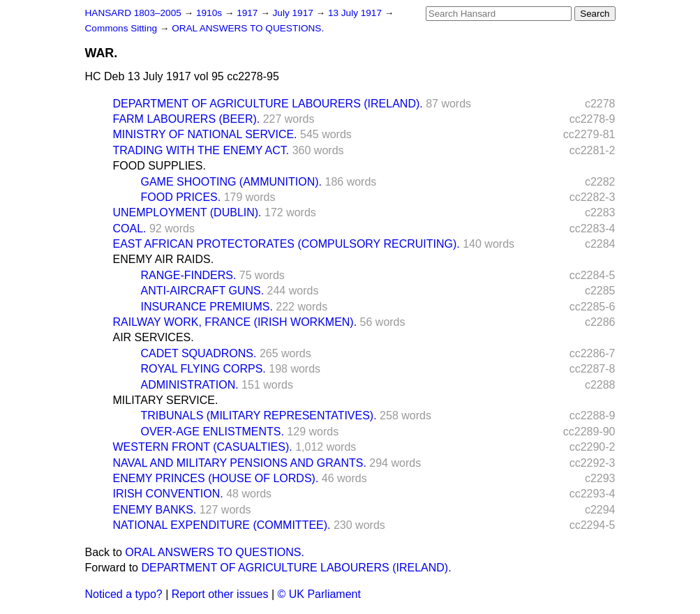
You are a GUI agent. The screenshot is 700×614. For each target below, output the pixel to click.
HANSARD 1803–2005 (133, 13)
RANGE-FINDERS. (189, 275)
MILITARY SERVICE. (166, 400)
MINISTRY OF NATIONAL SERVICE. (205, 134)
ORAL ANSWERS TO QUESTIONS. (248, 28)
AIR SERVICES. (154, 337)
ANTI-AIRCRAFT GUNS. (203, 291)
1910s (210, 13)
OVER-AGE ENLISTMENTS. (213, 432)
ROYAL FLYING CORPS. (203, 369)
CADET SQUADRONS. (199, 353)
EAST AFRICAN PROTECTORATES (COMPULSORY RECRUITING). (286, 244)
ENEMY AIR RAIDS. (164, 259)
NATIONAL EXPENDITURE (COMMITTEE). (222, 525)
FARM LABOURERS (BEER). (187, 119)
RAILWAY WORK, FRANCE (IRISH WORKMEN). (235, 322)
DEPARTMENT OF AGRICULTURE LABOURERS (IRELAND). (268, 104)
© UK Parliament (319, 594)
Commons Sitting (122, 28)
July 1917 (295, 13)
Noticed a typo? (124, 594)
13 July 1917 (356, 13)
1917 (248, 13)
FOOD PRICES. (181, 197)
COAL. (130, 229)
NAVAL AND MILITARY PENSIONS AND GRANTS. (240, 463)
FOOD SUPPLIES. (159, 166)
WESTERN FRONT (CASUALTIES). (203, 447)
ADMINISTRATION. (190, 385)
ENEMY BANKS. (155, 510)
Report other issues (220, 594)
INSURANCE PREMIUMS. (207, 307)
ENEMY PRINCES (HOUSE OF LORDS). (216, 478)
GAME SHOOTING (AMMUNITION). (232, 182)
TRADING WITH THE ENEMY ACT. (201, 150)
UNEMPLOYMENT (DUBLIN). (187, 212)
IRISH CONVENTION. (168, 494)
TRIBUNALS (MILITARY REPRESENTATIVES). (259, 415)
